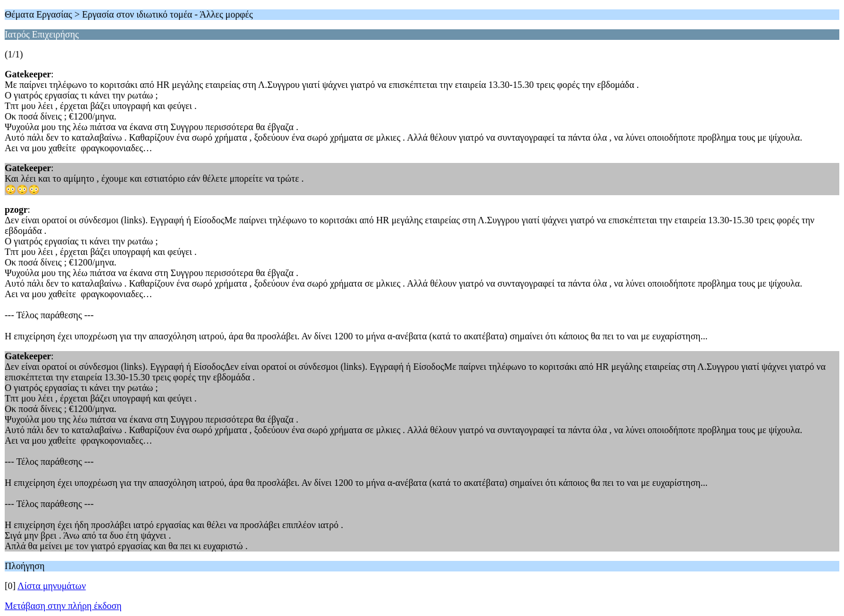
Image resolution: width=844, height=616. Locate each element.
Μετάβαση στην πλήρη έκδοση (63, 606)
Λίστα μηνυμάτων (52, 586)
